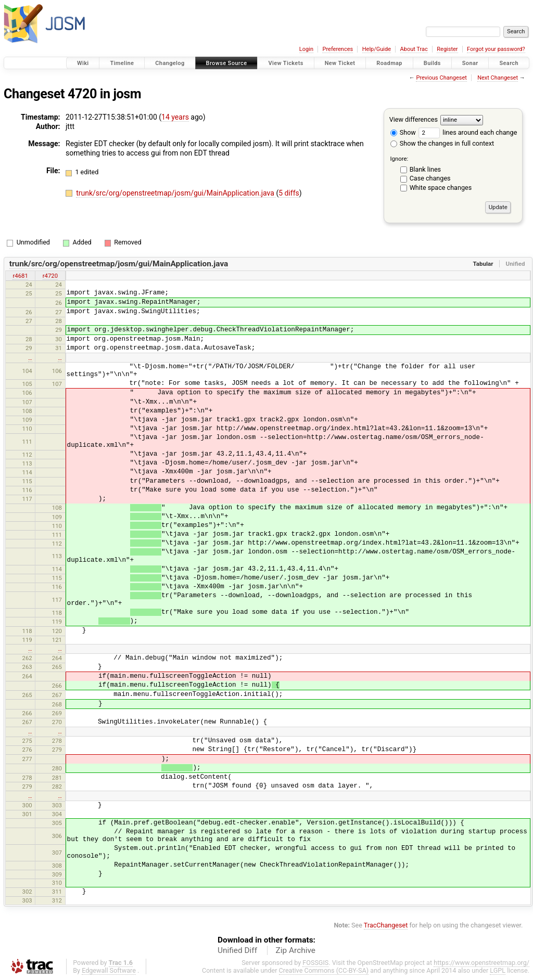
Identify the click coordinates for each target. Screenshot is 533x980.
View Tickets (285, 63)
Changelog (170, 63)
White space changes (441, 188)
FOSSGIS (315, 963)
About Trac (414, 49)
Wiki (83, 63)
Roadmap (389, 63)
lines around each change (468, 132)
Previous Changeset (441, 78)
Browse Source (227, 63)
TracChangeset (386, 925)
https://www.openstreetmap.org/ (481, 963)
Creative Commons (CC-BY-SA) (324, 970)
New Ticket (340, 63)
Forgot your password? (496, 49)
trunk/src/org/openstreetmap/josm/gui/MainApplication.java (176, 193)
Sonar (470, 63)
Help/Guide (377, 49)
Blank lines (425, 169)
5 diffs (289, 193)
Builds (432, 63)
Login (306, 49)
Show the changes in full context (442, 143)
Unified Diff (237, 950)
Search (509, 63)
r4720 (50, 276)
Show (403, 132)
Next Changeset (498, 78)
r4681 (20, 276)
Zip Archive (296, 950)
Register (447, 49)
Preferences (338, 49)
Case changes (430, 178)
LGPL (498, 970)
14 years (175, 117)
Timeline (122, 63)
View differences (414, 119)
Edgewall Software (109, 970)
